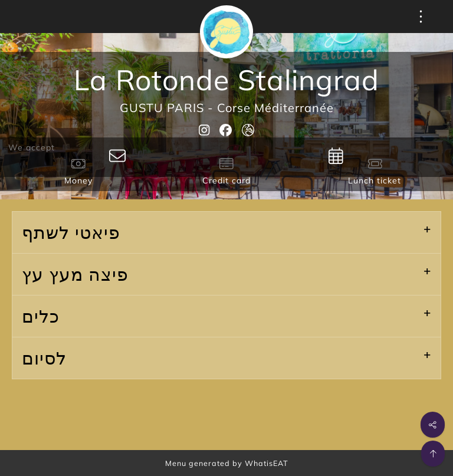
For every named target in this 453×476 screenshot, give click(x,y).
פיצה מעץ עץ (75, 274)
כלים (41, 316)
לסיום (44, 358)
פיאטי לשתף (71, 232)
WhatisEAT (267, 463)
